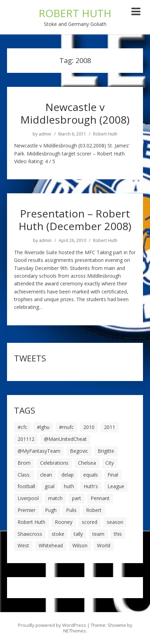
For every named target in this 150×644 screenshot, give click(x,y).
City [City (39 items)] (110, 463)
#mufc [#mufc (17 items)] (66, 427)
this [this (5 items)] (118, 534)
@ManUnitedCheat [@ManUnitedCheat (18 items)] (65, 439)
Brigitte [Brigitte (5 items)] (106, 451)
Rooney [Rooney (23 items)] (64, 522)
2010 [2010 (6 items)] (89, 427)
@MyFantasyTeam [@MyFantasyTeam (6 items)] (39, 451)
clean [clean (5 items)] (46, 475)
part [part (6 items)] (77, 498)
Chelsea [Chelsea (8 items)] (87, 463)
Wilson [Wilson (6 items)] (80, 545)
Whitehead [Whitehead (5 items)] (51, 545)
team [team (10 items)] (98, 534)
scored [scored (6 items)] (90, 522)
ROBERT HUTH (75, 13)
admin (45, 134)
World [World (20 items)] (104, 545)
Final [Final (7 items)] (113, 475)
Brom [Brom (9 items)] (24, 463)
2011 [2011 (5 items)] (110, 427)
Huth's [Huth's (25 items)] (91, 486)
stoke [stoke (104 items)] (58, 534)
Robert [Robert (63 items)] (94, 510)
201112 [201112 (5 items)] (26, 439)
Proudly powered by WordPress (52, 625)
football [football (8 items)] (26, 486)
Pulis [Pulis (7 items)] (71, 510)
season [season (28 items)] (115, 522)
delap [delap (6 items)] (68, 475)
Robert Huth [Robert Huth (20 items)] (31, 522)
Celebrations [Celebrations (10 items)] (54, 463)
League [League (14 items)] (116, 486)
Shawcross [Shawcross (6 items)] (30, 534)
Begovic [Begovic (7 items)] (79, 451)
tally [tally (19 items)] (78, 534)
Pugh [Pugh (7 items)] (51, 510)
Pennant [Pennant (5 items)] (100, 498)
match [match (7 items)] (55, 498)
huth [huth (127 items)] (69, 486)
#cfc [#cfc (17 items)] (22, 427)
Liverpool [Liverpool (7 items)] (28, 498)
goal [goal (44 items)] (50, 486)
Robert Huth (105, 134)
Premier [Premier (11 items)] (27, 510)
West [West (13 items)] (23, 545)
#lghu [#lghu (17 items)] (43, 427)
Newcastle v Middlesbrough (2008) (75, 113)
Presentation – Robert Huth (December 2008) (75, 220)
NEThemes (75, 631)
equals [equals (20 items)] (91, 475)
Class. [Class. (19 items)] (24, 475)
